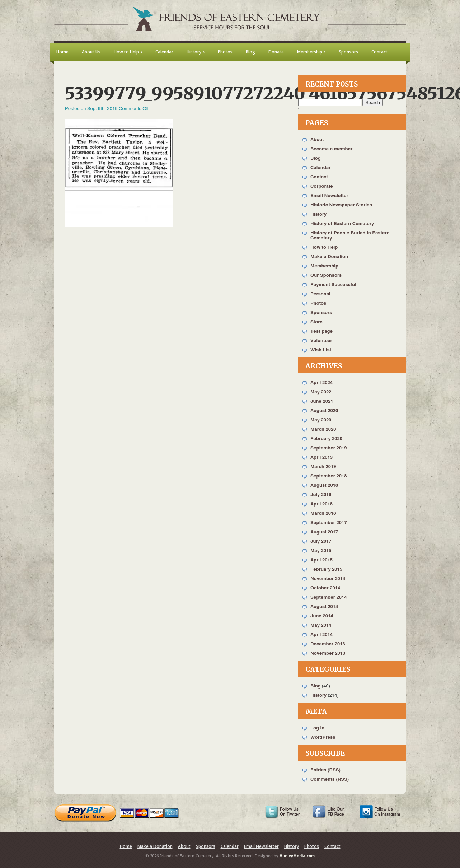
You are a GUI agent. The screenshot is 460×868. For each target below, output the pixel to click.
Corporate (322, 186)
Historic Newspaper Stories (341, 205)
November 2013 (328, 654)
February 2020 (326, 439)
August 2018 (324, 486)
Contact (319, 177)
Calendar (320, 168)
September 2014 (328, 598)
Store (316, 322)
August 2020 (324, 411)
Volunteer (321, 341)
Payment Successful (333, 285)
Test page (321, 332)
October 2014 (325, 588)
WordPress (323, 738)
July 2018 (321, 495)
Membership (324, 266)
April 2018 (321, 504)
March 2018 (323, 514)
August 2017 (324, 532)
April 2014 (321, 635)
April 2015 (321, 560)
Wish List (321, 350)
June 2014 (322, 616)
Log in (317, 728)
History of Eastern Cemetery (342, 224)
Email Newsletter (329, 196)
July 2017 (321, 542)
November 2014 (328, 579)
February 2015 (326, 570)
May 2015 (321, 551)
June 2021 (322, 402)
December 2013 (328, 644)
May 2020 (321, 420)
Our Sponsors (326, 276)
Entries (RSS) (325, 770)
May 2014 (321, 626)
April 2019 (321, 458)
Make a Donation (329, 257)
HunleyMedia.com (297, 856)
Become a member (331, 149)
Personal (320, 294)
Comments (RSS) (330, 780)
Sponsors (321, 313)
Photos (318, 304)
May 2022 (321, 392)
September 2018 (328, 476)
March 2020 (323, 430)
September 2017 (328, 523)
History (318, 214)
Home (126, 846)
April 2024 (321, 383)
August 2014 (324, 607)
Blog (316, 158)
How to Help (324, 248)
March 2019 (323, 467)
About (317, 140)
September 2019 (328, 448)
